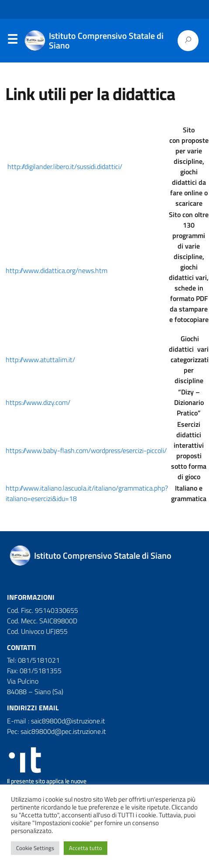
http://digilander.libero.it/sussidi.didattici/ (65, 166)
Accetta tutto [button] (86, 848)
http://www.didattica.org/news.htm (57, 270)
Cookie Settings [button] (35, 848)
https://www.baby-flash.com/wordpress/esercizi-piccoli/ (86, 450)
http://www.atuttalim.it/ (40, 360)
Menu (12, 41)
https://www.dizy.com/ (38, 402)
